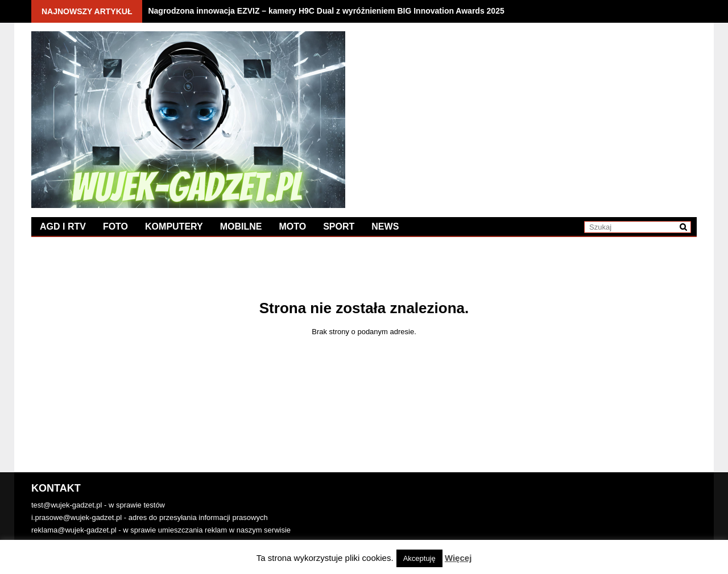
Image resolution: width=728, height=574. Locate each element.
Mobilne (241, 226)
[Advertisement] (530, 111)
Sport (339, 226)
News (385, 226)
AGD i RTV (63, 226)
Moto (292, 226)
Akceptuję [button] (419, 558)
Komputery (174, 226)
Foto (115, 226)
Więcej (458, 558)
